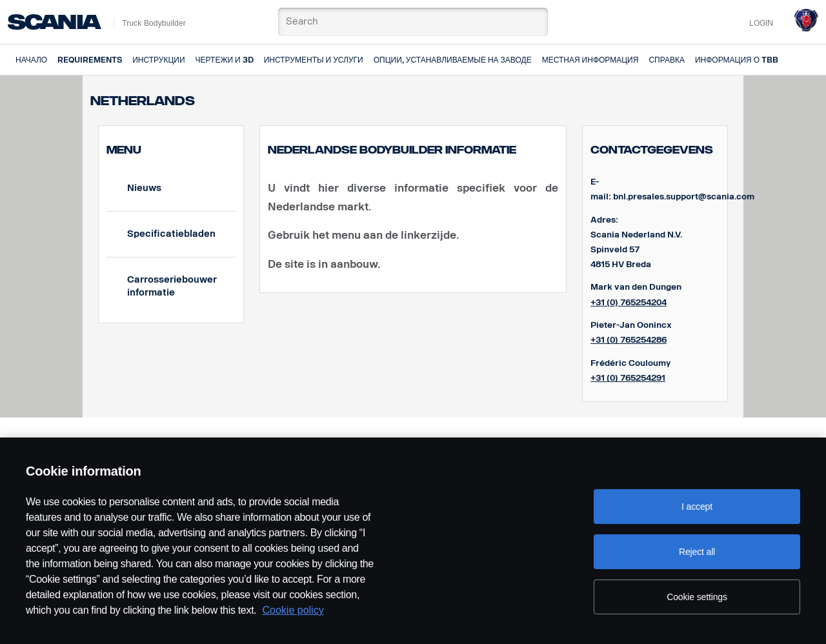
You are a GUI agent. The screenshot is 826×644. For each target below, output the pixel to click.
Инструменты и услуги (314, 60)
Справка (667, 60)
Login (761, 23)
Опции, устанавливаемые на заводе (453, 60)
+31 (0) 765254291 (628, 378)
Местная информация (590, 60)
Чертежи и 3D (225, 60)
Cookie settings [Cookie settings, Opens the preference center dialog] (697, 597)
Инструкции (158, 60)
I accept (697, 507)
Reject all (697, 552)
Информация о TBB (737, 60)
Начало (31, 60)
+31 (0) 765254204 (629, 302)
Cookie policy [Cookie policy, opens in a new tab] (293, 610)
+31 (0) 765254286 (629, 340)
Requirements (90, 60)
